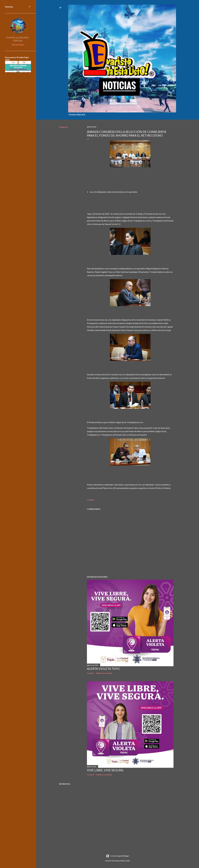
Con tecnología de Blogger (118, 856)
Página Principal (77, 115)
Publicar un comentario (104, 673)
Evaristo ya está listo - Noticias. (18, 39)
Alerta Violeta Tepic (104, 669)
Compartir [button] (63, 127)
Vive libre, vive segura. (105, 770)
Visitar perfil (18, 45)
